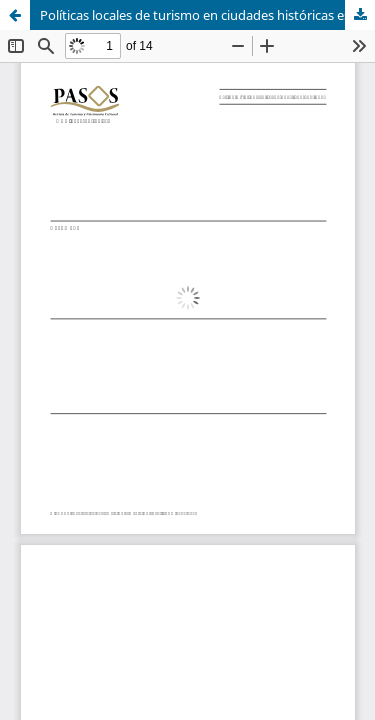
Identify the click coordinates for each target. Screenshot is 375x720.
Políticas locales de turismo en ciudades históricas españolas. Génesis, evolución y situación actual (207, 15)
